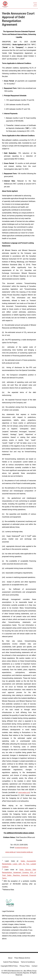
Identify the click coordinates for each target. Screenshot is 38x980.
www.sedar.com (24, 792)
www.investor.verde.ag (25, 852)
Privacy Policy (25, 966)
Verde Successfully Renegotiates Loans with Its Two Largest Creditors (19, 864)
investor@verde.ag (21, 848)
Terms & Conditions (28, 962)
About (10, 958)
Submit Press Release (11, 962)
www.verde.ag (10, 852)
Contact (35, 966)
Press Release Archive (22, 958)
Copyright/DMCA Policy (9, 966)
